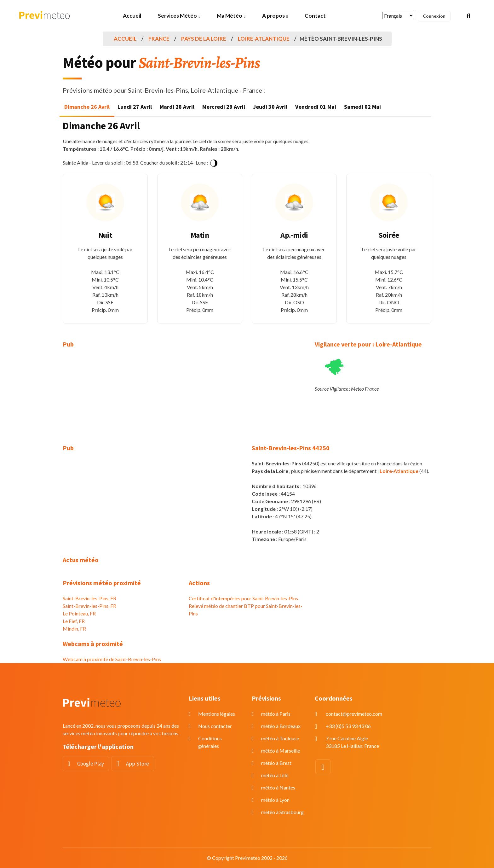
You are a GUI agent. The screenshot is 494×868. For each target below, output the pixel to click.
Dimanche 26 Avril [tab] (87, 107)
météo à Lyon (275, 800)
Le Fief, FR (74, 621)
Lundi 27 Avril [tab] (135, 107)
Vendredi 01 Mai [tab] (316, 107)
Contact (315, 16)
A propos (273, 16)
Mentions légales (217, 714)
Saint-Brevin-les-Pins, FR (89, 598)
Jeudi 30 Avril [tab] (270, 107)
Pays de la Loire (204, 39)
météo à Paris (276, 714)
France (159, 39)
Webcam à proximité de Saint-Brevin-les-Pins (112, 659)
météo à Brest (276, 763)
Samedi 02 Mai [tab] (362, 107)
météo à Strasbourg (282, 812)
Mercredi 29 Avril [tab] (224, 107)
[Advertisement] (121, 400)
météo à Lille (275, 775)
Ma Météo (230, 16)
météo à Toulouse (280, 738)
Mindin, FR (74, 629)
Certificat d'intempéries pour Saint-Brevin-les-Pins (243, 598)
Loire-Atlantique (264, 39)
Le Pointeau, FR (79, 613)
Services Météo (177, 16)
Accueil (132, 16)
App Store (138, 764)
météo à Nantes (278, 787)
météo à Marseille (281, 751)
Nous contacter (215, 726)
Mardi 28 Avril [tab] (177, 107)
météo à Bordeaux (281, 726)
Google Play (91, 764)
